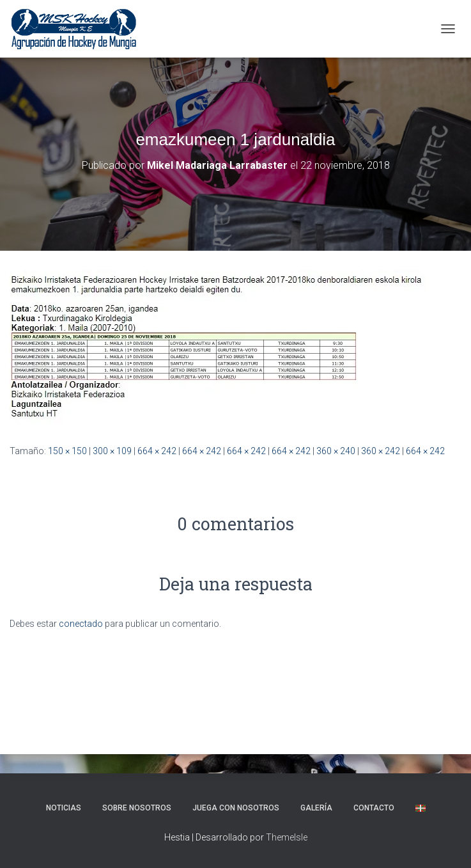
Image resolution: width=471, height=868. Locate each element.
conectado (81, 624)
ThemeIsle (287, 837)
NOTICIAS (64, 808)
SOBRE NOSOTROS (137, 808)
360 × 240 (336, 451)
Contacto (374, 808)
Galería (316, 808)
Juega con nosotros (236, 808)
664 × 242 (157, 451)
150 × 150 (67, 451)
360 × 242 (381, 451)
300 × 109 (112, 451)
